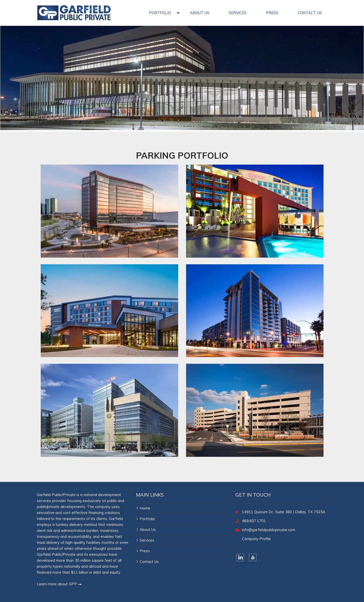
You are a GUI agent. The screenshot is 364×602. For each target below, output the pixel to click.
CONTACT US (310, 13)
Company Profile (256, 539)
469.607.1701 (254, 521)
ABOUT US (200, 13)
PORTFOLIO (160, 13)
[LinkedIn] (240, 557)
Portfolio (147, 519)
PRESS (272, 13)
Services (147, 540)
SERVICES (238, 13)
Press (145, 551)
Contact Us (149, 562)
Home (145, 508)
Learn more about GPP (59, 584)
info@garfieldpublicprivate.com (269, 530)
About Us (148, 530)
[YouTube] (253, 557)
